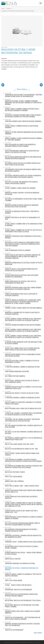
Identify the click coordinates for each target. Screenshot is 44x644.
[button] (3, 85)
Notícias (9, 8)
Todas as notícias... (38, 633)
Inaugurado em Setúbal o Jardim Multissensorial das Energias (18, 11)
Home (3, 8)
